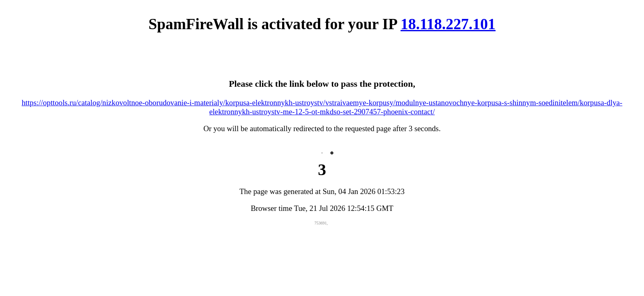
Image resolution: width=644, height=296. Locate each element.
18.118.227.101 (448, 24)
